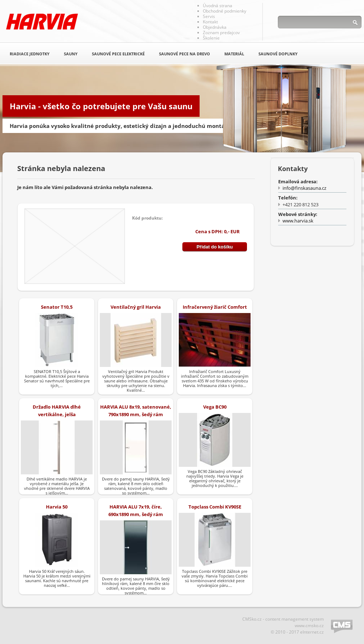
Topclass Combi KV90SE (215, 507)
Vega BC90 (215, 407)
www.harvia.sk (298, 221)
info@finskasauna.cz (304, 188)
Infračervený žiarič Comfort (215, 307)
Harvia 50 (57, 507)
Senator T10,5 (57, 307)
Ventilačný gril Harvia (136, 307)
